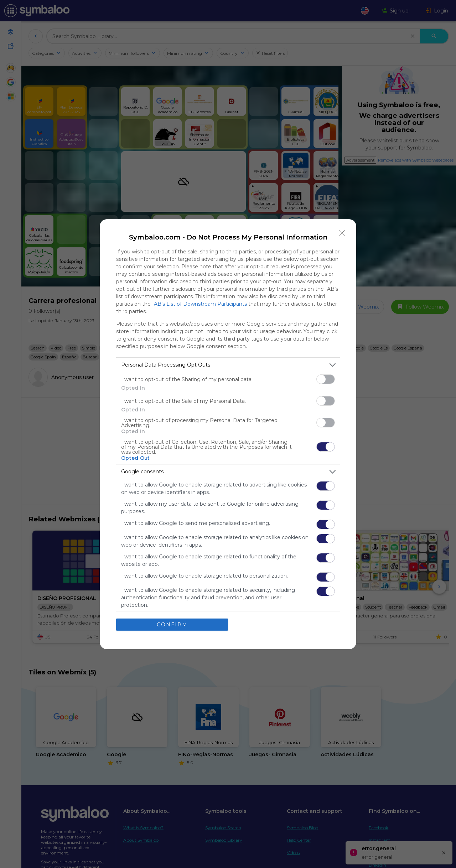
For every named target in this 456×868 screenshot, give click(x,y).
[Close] (342, 233)
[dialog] (228, 434)
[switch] (326, 379)
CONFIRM (172, 624)
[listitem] (228, 365)
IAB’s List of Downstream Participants (199, 304)
